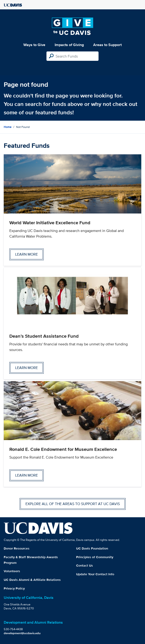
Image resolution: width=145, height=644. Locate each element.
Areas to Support (107, 45)
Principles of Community (95, 557)
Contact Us (85, 565)
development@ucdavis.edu (22, 633)
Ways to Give (34, 45)
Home (8, 127)
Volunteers (12, 571)
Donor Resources (17, 548)
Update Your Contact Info (95, 574)
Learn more (27, 254)
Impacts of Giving (69, 45)
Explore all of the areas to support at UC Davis (73, 504)
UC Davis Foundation (92, 548)
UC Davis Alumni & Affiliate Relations (32, 580)
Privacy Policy (14, 588)
